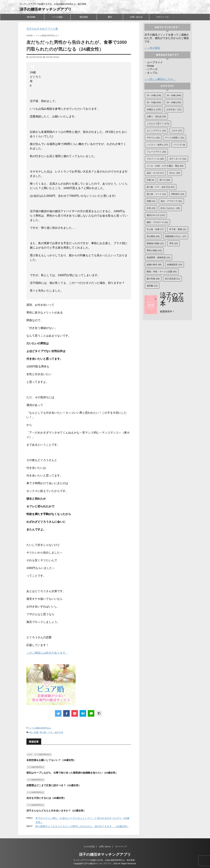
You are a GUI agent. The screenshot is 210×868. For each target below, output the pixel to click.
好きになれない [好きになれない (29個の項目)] (170, 208)
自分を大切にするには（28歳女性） (46, 798)
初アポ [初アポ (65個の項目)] (165, 180)
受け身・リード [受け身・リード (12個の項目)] (156, 194)
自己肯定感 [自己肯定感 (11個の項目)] (172, 279)
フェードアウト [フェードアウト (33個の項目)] (156, 152)
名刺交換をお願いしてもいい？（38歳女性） (51, 760)
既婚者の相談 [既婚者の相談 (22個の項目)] (155, 243)
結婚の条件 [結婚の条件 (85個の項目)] (154, 265)
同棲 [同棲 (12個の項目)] (151, 201)
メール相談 (57, 17)
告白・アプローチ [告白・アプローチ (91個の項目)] (171, 201)
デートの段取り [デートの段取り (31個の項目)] (175, 138)
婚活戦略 (31, 17)
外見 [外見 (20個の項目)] (151, 208)
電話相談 (84, 17)
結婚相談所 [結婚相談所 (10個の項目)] (175, 265)
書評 (110, 17)
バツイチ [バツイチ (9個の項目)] (179, 145)
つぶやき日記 (89, 847)
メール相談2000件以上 (40, 728)
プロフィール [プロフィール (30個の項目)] (155, 159)
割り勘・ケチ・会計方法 (51, 732)
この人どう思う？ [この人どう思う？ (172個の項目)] (158, 124)
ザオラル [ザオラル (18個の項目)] (153, 138)
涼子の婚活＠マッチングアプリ (46, 9)
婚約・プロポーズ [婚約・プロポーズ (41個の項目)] (157, 222)
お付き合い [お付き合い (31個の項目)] (174, 109)
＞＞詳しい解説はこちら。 (160, 79)
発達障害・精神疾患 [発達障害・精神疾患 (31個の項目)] (158, 257)
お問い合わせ (136, 17)
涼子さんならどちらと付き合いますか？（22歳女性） (56, 811)
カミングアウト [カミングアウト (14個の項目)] (156, 131)
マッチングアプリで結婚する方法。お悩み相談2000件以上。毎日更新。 (105, 860)
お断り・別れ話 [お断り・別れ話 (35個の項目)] (156, 116)
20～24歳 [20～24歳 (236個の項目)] (154, 95)
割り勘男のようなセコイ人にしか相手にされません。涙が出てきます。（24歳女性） (82, 826)
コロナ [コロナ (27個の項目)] (177, 131)
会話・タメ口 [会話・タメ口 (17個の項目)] (155, 173)
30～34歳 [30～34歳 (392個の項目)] (154, 102)
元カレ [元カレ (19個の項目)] (175, 173)
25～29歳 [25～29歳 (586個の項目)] (174, 95)
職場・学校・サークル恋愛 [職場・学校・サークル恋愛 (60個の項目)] (162, 272)
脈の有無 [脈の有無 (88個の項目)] (153, 279)
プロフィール (162, 17)
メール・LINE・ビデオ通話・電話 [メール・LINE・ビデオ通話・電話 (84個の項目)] (165, 166)
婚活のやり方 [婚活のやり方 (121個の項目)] (156, 215)
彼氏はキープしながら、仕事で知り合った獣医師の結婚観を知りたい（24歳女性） (72, 773)
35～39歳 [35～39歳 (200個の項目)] (174, 102)
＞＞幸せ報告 (152, 48)
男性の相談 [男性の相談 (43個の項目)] (154, 250)
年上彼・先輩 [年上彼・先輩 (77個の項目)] (155, 229)
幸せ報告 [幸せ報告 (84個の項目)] (153, 236)
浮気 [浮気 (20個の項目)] (173, 243)
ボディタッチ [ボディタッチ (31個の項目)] (178, 159)
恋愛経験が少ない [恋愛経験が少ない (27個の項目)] (176, 236)
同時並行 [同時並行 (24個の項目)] (178, 194)
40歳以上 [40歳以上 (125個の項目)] (154, 109)
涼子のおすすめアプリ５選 (42, 29)
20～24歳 (34, 732)
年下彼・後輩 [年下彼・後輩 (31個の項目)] (178, 229)
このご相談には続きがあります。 (47, 653)
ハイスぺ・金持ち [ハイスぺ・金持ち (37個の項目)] (157, 145)
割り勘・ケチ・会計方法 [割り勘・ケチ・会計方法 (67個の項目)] (161, 187)
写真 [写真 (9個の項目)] (150, 180)
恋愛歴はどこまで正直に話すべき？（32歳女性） (54, 785)
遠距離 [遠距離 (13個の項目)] (152, 286)
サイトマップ (121, 847)
